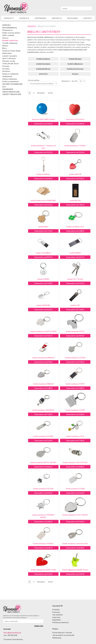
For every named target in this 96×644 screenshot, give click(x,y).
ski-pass (75, 74)
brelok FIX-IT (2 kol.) (75, 279)
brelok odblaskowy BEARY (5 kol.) (75, 570)
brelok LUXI (75, 305)
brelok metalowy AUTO (75, 331)
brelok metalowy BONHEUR (43, 358)
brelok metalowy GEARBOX (43, 410)
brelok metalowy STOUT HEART (75, 515)
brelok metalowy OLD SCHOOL (75, 462)
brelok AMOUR (75, 174)
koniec (51, 93)
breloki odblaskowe (75, 64)
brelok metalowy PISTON (43, 489)
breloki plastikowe (43, 69)
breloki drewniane (43, 64)
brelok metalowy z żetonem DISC (75, 544)
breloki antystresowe (75, 69)
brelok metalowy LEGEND (43, 436)
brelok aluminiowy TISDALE (75, 146)
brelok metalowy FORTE (75, 384)
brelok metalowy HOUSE (75, 410)
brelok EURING (43, 279)
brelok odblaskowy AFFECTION (43, 570)
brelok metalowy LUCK (75, 436)
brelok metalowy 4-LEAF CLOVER (43, 331)
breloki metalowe (43, 59)
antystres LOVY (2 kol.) (75, 119)
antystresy (43, 74)
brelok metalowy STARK (75, 489)
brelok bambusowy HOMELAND (43, 200)
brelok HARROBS (43, 305)
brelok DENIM (75, 253)
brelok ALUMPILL (43, 174)
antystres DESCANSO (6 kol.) (43, 119)
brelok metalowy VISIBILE (43, 544)
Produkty (32, 26)
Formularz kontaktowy (13, 639)
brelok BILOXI (75, 200)
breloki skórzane (75, 59)
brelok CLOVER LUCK (75, 227)
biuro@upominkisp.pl (12, 633)
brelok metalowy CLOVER (75, 358)
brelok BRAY (43, 227)
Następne (41, 93)
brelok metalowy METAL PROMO (43, 462)
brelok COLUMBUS (43, 253)
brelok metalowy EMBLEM (43, 384)
